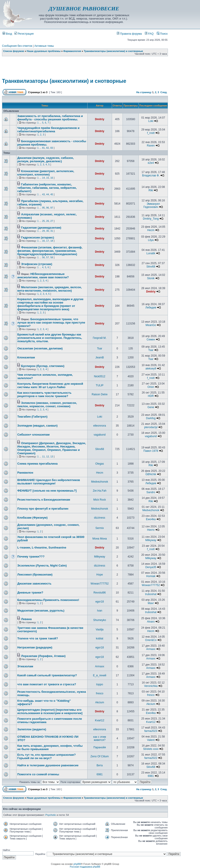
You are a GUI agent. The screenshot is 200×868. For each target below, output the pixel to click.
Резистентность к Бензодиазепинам (44, 500)
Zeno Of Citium (100, 756)
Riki (151, 190)
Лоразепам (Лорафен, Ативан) (43, 656)
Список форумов (14, 51)
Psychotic (51, 815)
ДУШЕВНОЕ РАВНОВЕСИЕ (84, 9)
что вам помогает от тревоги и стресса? (47, 684)
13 (52, 456)
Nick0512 (100, 376)
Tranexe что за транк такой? (38, 638)
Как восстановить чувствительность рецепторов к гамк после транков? (44, 394)
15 (48, 178)
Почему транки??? (31, 557)
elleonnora (99, 426)
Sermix (100, 528)
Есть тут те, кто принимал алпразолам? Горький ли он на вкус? (46, 756)
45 (52, 194)
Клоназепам (26, 357)
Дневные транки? (30, 593)
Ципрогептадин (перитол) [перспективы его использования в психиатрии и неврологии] (50, 711)
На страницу (144, 92)
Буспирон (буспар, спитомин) (43, 366)
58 (52, 257)
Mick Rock (100, 500)
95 (43, 208)
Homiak (151, 576)
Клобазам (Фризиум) (32, 518)
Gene (151, 407)
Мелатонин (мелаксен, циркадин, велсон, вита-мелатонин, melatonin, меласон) (49, 289)
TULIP (100, 385)
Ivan (100, 611)
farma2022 (151, 758)
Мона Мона (100, 539)
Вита (100, 765)
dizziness (100, 518)
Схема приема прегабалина (37, 464)
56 (43, 257)
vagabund (100, 435)
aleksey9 (151, 369)
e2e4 (151, 163)
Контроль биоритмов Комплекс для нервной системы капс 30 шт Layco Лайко (50, 385)
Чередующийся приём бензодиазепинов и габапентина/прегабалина (48, 130)
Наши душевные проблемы (44, 51)
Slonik (151, 278)
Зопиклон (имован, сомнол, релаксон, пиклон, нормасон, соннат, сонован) (47, 405)
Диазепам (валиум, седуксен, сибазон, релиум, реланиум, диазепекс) (46, 160)
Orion (151, 387)
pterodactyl (151, 427)
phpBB (77, 864)
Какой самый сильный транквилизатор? (47, 675)
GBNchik (151, 474)
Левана (26, 619)
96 (48, 208)
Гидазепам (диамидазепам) (41, 228)
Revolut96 (100, 593)
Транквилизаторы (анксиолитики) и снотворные (113, 51)
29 (43, 231)
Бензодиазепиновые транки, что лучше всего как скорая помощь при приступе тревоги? (51, 323)
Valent (151, 740)
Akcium (100, 702)
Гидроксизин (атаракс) (38, 237)
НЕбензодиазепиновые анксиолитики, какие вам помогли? (43, 276)
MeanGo (151, 325)
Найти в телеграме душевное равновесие (48, 765)
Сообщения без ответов (17, 46)
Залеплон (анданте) (32, 729)
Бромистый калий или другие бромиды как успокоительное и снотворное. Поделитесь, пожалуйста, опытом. (50, 338)
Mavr (151, 603)
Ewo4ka (151, 519)
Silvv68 (151, 267)
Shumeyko (100, 620)
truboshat (151, 594)
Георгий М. (100, 338)
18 (52, 241)
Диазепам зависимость (34, 584)
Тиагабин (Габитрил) (32, 417)
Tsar (100, 349)
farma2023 (151, 731)
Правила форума (129, 34)
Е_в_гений (100, 675)
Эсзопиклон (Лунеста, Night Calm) (42, 566)
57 (48, 257)
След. (164, 92)
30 (48, 231)
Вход (7, 34)
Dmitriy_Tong (151, 219)
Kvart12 (100, 720)
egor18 (100, 602)
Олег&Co (151, 640)
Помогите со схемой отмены (38, 774)
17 (48, 241)
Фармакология (72, 51)
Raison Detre (100, 394)
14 (43, 178)
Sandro (151, 492)
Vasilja (100, 630)
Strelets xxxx (151, 749)
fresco (100, 693)
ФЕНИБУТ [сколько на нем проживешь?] (47, 491)
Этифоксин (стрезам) (37, 264)
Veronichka (151, 686)
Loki (151, 121)
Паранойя (100, 747)
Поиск (162, 34)
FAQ (149, 34)
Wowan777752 (100, 584)
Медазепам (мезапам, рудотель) (41, 611)
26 (48, 221)
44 (48, 194)
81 (43, 148)
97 (52, 208)
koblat (100, 639)
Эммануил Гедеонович (152, 205)
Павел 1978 (151, 451)
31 (52, 231)
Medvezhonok (100, 482)
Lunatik (151, 253)
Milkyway (151, 540)
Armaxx (151, 649)
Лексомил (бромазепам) (35, 575)
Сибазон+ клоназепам (33, 435)
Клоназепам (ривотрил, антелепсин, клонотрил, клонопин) (46, 173)
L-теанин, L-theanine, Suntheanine (42, 548)
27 (52, 221)
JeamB (100, 358)
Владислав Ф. (151, 175)
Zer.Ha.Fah (100, 491)
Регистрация (24, 34)
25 (43, 221)
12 (48, 456)
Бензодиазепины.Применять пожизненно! (48, 600)
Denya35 (151, 567)
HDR (151, 396)
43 (43, 194)
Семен (151, 340)
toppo (100, 684)
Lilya (151, 240)
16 (52, 178)
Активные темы (44, 46)
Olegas (100, 464)
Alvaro (151, 622)
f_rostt (151, 133)
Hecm (151, 230)
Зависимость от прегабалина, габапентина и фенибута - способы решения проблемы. (50, 118)
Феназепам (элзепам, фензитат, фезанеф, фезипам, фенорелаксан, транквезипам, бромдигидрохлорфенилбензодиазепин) (50, 251)
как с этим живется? (100, 738)
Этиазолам (25, 666)
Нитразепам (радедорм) (35, 647)
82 (48, 148)
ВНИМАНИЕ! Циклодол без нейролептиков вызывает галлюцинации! (49, 482)
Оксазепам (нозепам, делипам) (40, 348)
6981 (100, 774)
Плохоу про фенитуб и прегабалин (43, 509)
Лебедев (151, 308)
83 (52, 148)
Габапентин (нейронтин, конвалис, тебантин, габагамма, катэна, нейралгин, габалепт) (47, 188)
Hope (100, 575)
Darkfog (151, 418)
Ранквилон (25, 473)
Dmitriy (100, 119)
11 (43, 456)
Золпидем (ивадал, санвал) (37, 426)
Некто (151, 530)
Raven (151, 146)
